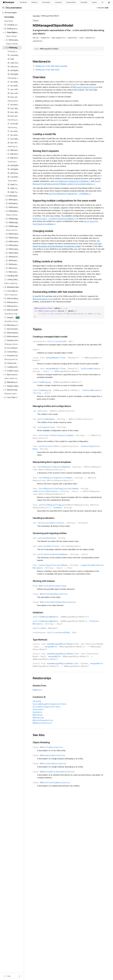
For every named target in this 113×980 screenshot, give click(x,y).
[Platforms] (34, 2)
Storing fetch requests (65, 165)
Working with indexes (63, 685)
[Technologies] (46, 2)
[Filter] (20, 976)
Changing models (63, 272)
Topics (57, 390)
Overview (59, 77)
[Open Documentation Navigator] (3, 8)
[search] (18, 976)
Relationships (62, 793)
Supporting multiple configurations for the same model (77, 232)
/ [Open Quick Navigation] (39, 976)
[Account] (109, 2)
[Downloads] (84, 2)
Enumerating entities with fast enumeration (70, 348)
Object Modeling (61, 857)
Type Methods (60, 746)
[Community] (58, 2)
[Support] (94, 2)
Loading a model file (64, 145)
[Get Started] (23, 2)
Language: (100, 8)
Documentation (14, 8)
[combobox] (20, 976)
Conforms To (59, 812)
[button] (102, 2)
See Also (58, 850)
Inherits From (59, 800)
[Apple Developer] (9, 2)
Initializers (58, 716)
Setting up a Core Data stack (66, 70)
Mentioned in (61, 62)
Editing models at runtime (67, 308)
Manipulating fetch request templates (71, 536)
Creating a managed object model (70, 397)
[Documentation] (71, 2)
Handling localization (63, 608)
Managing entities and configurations (71, 475)
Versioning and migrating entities (69, 626)
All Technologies (9, 13)
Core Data (56, 16)
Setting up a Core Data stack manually (70, 66)
